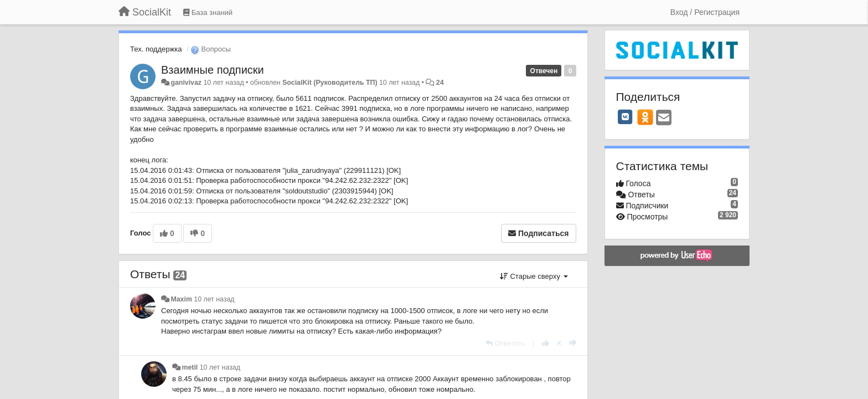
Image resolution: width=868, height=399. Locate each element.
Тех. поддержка (156, 49)
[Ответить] (505, 343)
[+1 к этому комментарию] (546, 343)
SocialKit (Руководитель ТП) (330, 83)
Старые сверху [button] (534, 276)
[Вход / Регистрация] (705, 12)
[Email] (664, 118)
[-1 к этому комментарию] (573, 343)
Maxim (181, 299)
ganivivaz (186, 83)
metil (190, 367)
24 (440, 83)
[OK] (645, 117)
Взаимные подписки (213, 70)
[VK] (626, 117)
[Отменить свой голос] (559, 343)
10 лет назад (214, 299)
